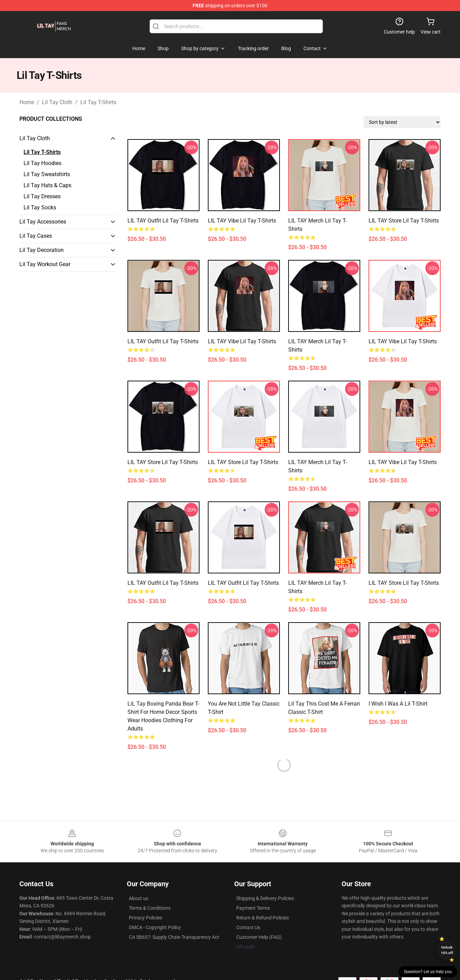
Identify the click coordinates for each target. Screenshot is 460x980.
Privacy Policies (145, 918)
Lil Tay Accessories (43, 222)
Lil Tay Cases (36, 236)
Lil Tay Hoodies (42, 163)
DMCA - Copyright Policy (155, 927)
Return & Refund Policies (263, 918)
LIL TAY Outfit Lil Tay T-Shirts (163, 221)
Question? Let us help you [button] (428, 972)
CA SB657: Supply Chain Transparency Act (174, 937)
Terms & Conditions (150, 908)
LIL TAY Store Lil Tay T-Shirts (404, 221)
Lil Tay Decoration (42, 250)
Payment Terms (253, 908)
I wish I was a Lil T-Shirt (398, 704)
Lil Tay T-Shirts (98, 102)
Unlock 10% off (447, 950)
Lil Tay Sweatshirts (47, 174)
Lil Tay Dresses (42, 196)
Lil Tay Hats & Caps (47, 185)
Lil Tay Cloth (57, 102)
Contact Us (248, 927)
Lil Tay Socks (40, 207)
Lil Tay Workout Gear (45, 264)
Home (27, 102)
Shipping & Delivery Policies (265, 898)
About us (139, 898)
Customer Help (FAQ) (259, 937)
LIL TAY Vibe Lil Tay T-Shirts (242, 221)
